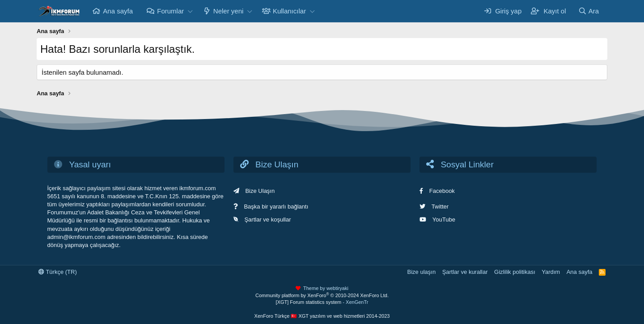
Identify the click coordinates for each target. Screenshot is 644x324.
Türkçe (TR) (58, 272)
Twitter (440, 207)
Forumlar (170, 11)
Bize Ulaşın (260, 191)
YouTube (444, 220)
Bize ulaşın (422, 272)
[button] (190, 11)
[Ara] (589, 11)
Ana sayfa (118, 11)
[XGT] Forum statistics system (322, 302)
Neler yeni (229, 11)
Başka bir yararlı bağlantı (276, 207)
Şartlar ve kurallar (465, 272)
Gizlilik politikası (515, 272)
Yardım (551, 272)
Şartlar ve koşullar (267, 220)
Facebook (442, 191)
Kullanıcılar (289, 11)
